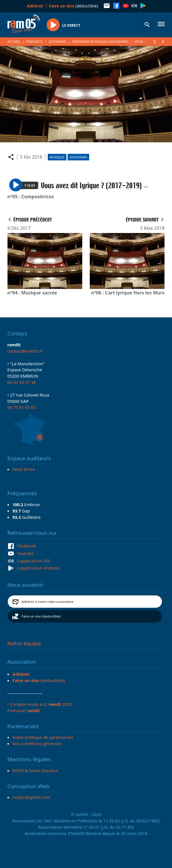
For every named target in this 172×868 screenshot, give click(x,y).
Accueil (14, 41)
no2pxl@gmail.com (31, 797)
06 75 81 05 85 (22, 407)
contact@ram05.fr (25, 351)
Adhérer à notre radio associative (47, 602)
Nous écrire (24, 469)
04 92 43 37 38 (22, 382)
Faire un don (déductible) (41, 616)
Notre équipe (24, 643)
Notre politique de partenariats (43, 737)
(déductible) (73, 6)
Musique (57, 157)
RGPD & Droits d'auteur (35, 770)
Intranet (25, 710)
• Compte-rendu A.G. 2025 (40, 704)
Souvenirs (57, 41)
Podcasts (35, 41)
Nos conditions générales (37, 743)
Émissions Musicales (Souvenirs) (100, 41)
